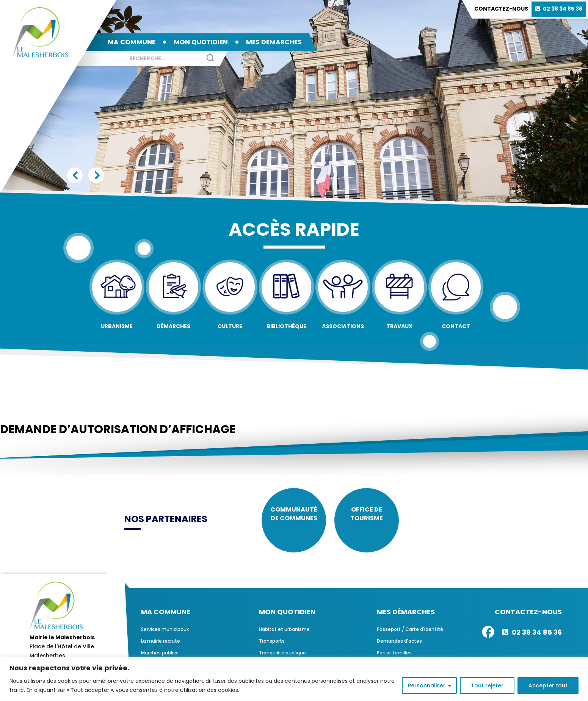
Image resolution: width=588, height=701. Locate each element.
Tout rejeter (487, 685)
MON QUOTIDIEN (201, 42)
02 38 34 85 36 (563, 9)
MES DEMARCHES (274, 42)
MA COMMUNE (132, 42)
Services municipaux (165, 635)
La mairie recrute (161, 647)
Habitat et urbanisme (284, 635)
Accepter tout (548, 685)
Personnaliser (427, 685)
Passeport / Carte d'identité (410, 635)
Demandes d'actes (399, 647)
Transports (272, 647)
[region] (294, 679)
